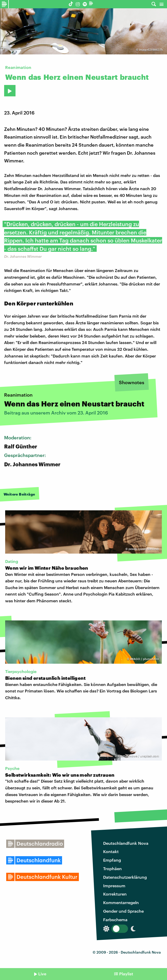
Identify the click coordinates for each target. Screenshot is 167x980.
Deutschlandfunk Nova (126, 843)
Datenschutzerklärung (125, 877)
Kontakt (111, 851)
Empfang (112, 860)
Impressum (114, 886)
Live (42, 974)
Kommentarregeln (121, 902)
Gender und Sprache (123, 911)
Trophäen (112, 868)
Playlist (126, 974)
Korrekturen (115, 894)
